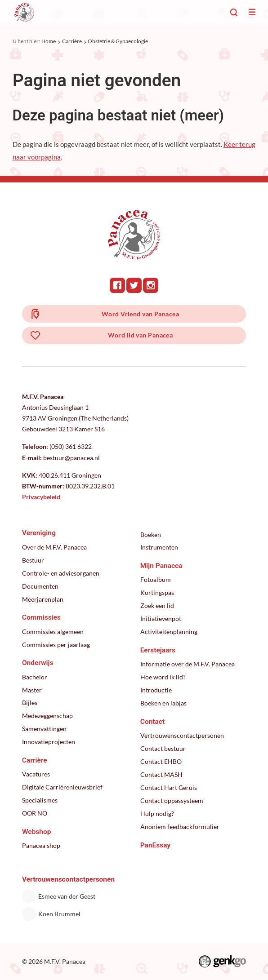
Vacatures (36, 774)
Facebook (117, 285)
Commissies (41, 617)
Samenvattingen (44, 729)
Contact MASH (161, 775)
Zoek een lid (157, 606)
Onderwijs (38, 663)
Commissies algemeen (53, 632)
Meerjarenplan (43, 599)
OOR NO (35, 813)
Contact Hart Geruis (169, 788)
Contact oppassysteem (172, 801)
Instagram (151, 285)
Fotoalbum (156, 580)
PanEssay (155, 845)
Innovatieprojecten (49, 742)
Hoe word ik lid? (163, 677)
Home (49, 41)
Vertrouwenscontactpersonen (182, 736)
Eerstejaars (158, 650)
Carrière (72, 41)
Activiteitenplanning (169, 632)
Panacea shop (41, 846)
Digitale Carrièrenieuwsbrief (62, 787)
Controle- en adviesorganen (61, 573)
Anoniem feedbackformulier (180, 827)
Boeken (151, 535)
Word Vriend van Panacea (140, 314)
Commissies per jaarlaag (56, 645)
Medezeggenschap (47, 716)
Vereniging (39, 533)
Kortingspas (157, 593)
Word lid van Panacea (141, 335)
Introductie (156, 690)
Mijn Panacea (161, 566)
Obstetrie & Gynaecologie (118, 41)
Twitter (134, 285)
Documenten (40, 586)
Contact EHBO (161, 762)
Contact (152, 722)
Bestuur (33, 560)
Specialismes (40, 800)
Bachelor (35, 677)
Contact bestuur (163, 749)
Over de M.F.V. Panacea (54, 547)
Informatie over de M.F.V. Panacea (188, 664)
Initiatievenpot (161, 619)
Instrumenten (159, 547)
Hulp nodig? (157, 814)
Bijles (30, 703)
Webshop (36, 832)
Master (32, 690)
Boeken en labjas (163, 703)
